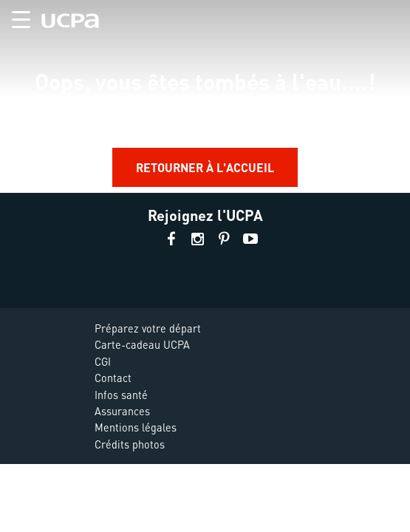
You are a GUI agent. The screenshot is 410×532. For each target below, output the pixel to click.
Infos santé (121, 395)
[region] (205, 96)
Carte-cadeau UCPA (142, 344)
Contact (113, 378)
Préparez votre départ (148, 328)
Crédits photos (130, 444)
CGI (103, 361)
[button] (15, 17)
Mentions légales (136, 427)
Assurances (122, 411)
